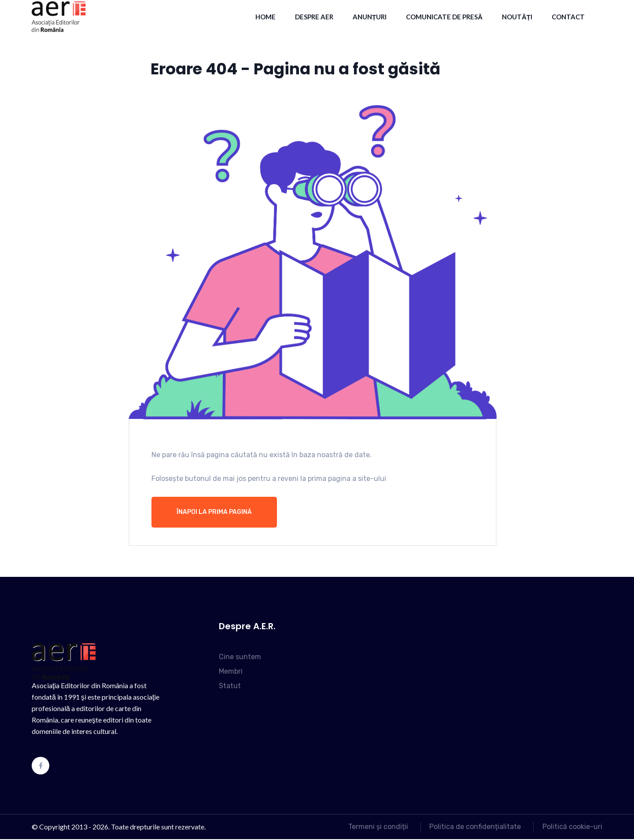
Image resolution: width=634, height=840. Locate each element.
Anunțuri (370, 17)
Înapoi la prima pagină (214, 513)
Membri (231, 672)
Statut (230, 687)
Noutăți (517, 17)
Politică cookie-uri (572, 827)
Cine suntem (240, 658)
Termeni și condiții (373, 827)
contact (568, 17)
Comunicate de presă (444, 17)
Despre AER (314, 17)
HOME (265, 17)
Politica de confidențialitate (473, 827)
